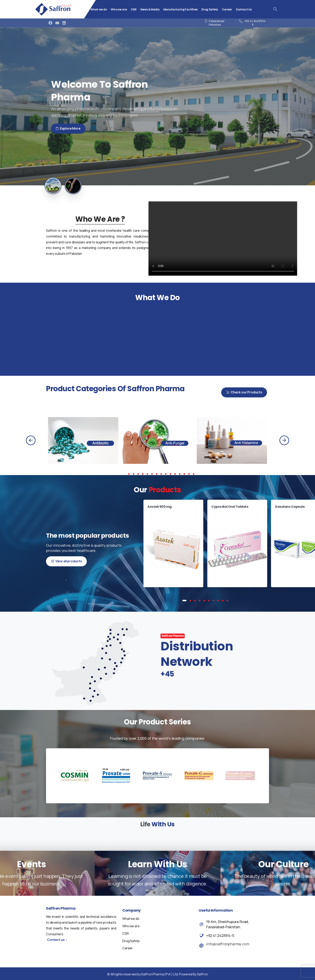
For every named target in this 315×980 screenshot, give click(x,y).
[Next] (284, 440)
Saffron (202, 974)
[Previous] (31, 440)
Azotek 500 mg (160, 507)
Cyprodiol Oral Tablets (230, 507)
